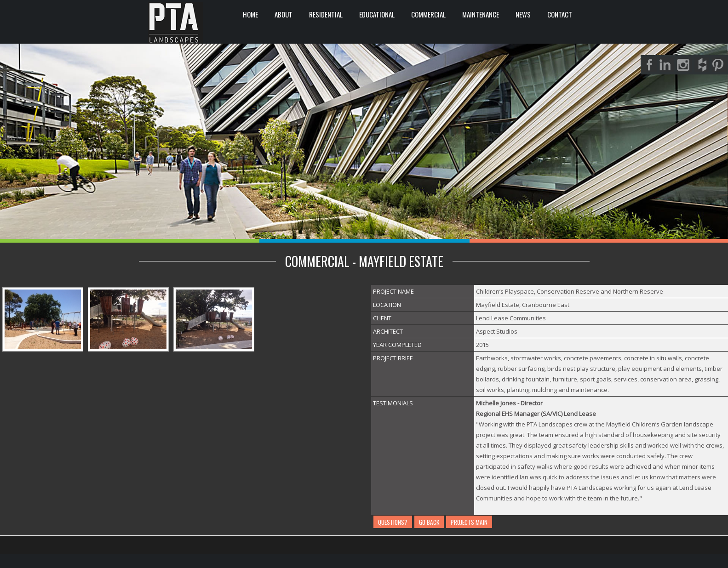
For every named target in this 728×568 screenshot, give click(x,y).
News (523, 14)
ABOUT (284, 14)
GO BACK (429, 522)
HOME (250, 14)
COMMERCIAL (428, 14)
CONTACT (560, 14)
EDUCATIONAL (377, 14)
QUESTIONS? (393, 522)
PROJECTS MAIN (469, 522)
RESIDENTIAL (326, 14)
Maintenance (481, 14)
